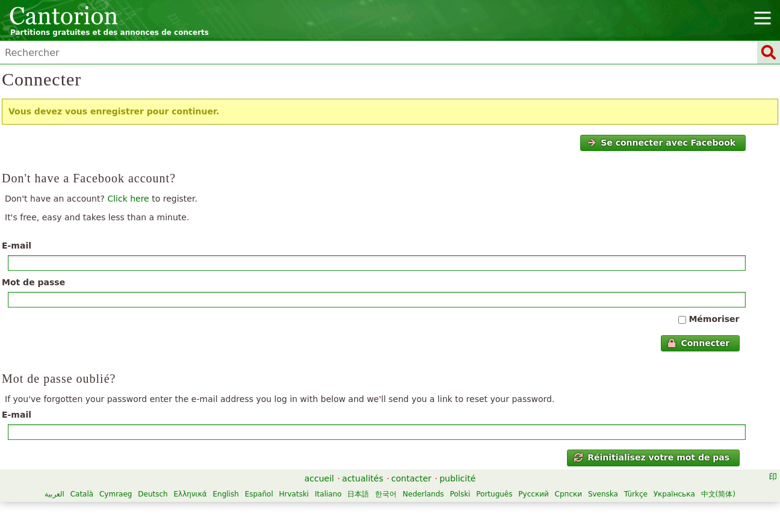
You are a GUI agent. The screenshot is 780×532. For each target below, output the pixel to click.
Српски (569, 494)
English (225, 494)
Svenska (603, 494)
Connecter (698, 343)
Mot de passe (33, 282)
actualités (362, 478)
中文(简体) (718, 494)
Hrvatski (294, 494)
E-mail (17, 246)
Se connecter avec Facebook (661, 143)
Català (82, 494)
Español (259, 494)
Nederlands (423, 494)
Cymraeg (116, 494)
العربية (54, 494)
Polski (460, 494)
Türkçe (636, 494)
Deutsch (153, 494)
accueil (319, 478)
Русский (533, 494)
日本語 (358, 494)
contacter (411, 478)
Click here (128, 199)
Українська (674, 494)
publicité (457, 478)
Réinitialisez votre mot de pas (652, 457)
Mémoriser (714, 319)
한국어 (386, 494)
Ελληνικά (190, 494)
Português (494, 494)
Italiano (328, 494)
